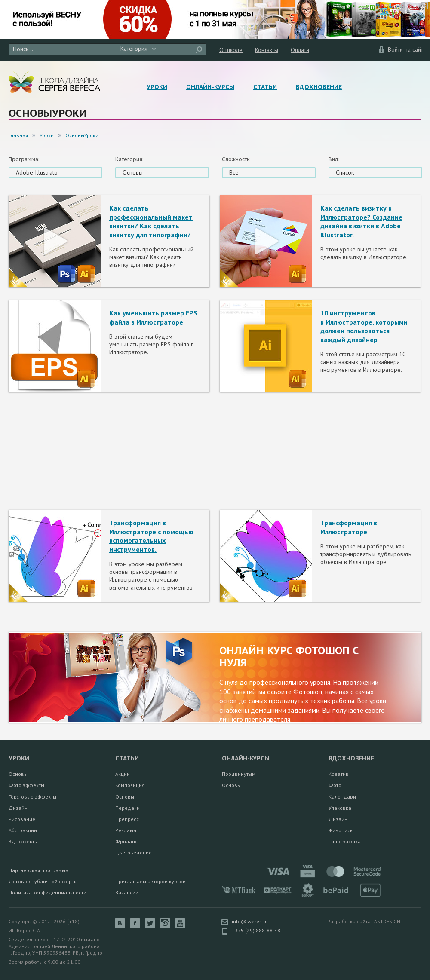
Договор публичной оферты (43, 881)
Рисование (22, 819)
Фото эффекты (26, 785)
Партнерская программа (38, 870)
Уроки (157, 87)
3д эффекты (23, 841)
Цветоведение (134, 853)
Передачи (127, 808)
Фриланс (126, 841)
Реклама (126, 830)
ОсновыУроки (82, 135)
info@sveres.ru (250, 921)
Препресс (127, 819)
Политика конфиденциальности (48, 893)
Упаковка (340, 808)
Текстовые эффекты (32, 797)
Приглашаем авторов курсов (150, 881)
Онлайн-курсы (210, 87)
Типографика (345, 841)
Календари (342, 797)
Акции (123, 774)
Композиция (130, 785)
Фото (335, 785)
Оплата (300, 50)
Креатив (339, 774)
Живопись (341, 830)
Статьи (265, 87)
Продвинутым (239, 774)
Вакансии (127, 893)
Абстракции (23, 830)
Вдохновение (319, 87)
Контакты (267, 50)
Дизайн (18, 808)
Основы (18, 774)
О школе (231, 50)
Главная (18, 135)
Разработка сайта (349, 921)
